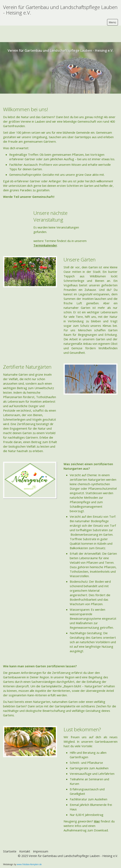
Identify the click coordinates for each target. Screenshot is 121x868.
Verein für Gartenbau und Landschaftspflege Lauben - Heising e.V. (60, 10)
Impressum (41, 835)
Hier (97, 805)
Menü (112, 22)
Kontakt (25, 835)
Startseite (10, 835)
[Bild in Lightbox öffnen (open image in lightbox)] (30, 464)
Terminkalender (45, 229)
